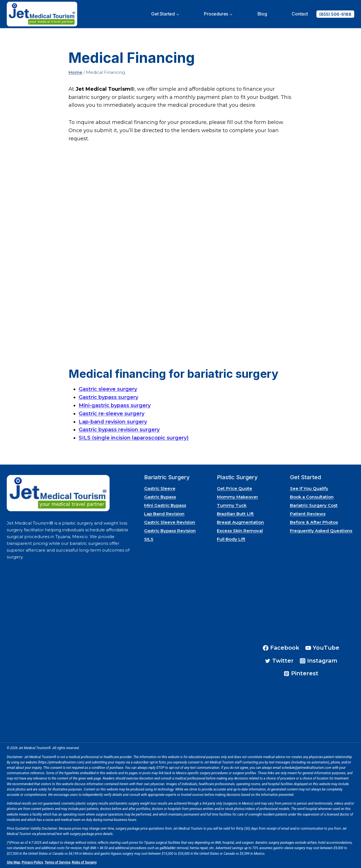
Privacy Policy (32, 862)
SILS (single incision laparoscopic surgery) (134, 438)
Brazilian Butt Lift (235, 514)
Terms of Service (57, 862)
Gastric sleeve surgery (108, 389)
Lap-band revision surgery (113, 422)
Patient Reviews (308, 514)
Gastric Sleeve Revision (170, 522)
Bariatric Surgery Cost (314, 505)
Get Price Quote (235, 488)
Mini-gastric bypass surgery (115, 405)
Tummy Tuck (232, 505)
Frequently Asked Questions (321, 531)
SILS (149, 539)
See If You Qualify (309, 488)
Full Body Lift (231, 539)
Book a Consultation (312, 497)
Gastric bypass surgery (108, 397)
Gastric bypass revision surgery (119, 430)
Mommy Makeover (237, 497)
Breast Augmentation (240, 522)
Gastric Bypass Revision (170, 531)
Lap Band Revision (164, 514)
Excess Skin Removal (240, 531)
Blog (262, 14)
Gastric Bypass (160, 497)
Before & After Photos (314, 522)
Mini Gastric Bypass (165, 505)
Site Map (14, 862)
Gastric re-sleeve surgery (112, 414)
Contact (300, 14)
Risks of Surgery (84, 862)
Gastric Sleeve (160, 488)
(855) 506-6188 (335, 14)
